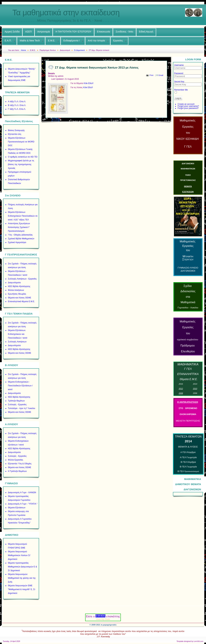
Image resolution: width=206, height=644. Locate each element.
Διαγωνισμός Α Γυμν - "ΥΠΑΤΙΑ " (23, 504)
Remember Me (181, 90)
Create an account (186, 104)
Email (161, 75)
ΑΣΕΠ (28, 32)
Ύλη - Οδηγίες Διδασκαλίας (20, 235)
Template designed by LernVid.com (190, 641)
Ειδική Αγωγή (146, 32)
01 (195, 384)
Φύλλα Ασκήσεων (16, 290)
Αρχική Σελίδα (12, 32)
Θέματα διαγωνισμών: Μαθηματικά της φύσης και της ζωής (22, 578)
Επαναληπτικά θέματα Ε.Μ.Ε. (21, 301)
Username (179, 65)
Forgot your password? (188, 108)
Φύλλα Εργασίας (16, 460)
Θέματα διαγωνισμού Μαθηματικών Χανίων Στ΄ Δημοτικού (19, 555)
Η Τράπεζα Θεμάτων (17, 471)
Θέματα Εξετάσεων (17, 508)
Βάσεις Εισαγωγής (16, 130)
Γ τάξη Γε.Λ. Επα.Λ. (17, 109)
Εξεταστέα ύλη (14, 134)
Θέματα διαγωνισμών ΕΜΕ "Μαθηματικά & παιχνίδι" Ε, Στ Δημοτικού (22, 589)
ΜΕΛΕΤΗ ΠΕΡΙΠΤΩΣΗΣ (188, 421)
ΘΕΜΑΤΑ (188, 186)
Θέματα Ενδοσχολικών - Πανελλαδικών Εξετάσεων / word (20, 386)
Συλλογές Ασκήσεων (17, 342)
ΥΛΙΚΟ (188, 175)
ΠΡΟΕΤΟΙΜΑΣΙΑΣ (188, 180)
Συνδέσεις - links (125, 32)
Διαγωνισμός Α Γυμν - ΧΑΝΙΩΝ (22, 492)
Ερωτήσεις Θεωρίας (17, 294)
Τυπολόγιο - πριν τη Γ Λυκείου (22, 408)
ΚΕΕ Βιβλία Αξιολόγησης (19, 286)
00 (195, 393)
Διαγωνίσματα (14, 283)
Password (179, 73)
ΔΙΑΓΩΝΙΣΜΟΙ (188, 164)
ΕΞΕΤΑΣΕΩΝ (188, 192)
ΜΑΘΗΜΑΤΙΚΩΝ (188, 169)
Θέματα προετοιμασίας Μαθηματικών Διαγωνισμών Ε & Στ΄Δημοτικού (22, 567)
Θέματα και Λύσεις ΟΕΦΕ (20, 298)
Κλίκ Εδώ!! (89, 83)
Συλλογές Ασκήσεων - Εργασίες (22, 279)
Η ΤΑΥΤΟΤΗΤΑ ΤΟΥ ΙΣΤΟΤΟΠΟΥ (73, 32)
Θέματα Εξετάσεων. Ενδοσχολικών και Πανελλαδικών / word (17, 334)
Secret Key (179, 82)
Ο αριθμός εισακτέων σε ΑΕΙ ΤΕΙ (23, 157)
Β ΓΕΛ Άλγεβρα (188, 462)
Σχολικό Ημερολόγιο (17, 242)
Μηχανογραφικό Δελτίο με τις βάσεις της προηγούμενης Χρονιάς (21, 164)
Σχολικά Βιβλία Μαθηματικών (21, 239)
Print (151, 75)
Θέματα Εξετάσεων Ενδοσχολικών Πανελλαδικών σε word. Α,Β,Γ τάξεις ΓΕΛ (23, 216)
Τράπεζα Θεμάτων (16, 401)
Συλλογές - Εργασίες (17, 405)
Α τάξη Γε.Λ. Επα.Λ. (17, 102)
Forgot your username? (188, 106)
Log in (178, 98)
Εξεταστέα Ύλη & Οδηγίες (20, 464)
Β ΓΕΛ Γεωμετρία (188, 467)
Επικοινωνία (104, 32)
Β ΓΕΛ (188, 471)
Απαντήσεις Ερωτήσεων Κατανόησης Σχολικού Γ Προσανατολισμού (19, 227)
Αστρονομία (44, 32)
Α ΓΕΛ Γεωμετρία (188, 457)
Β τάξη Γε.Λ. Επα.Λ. (17, 105)
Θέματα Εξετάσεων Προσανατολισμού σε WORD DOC (21, 142)
